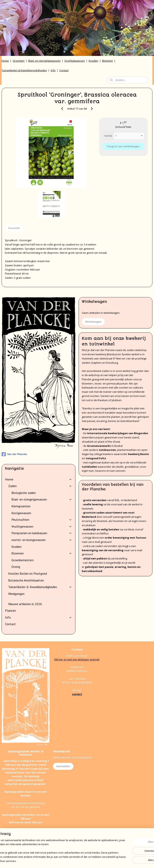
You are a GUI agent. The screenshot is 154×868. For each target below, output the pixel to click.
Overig (16, 567)
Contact (64, 70)
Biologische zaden (24, 493)
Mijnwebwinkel (122, 861)
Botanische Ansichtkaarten (26, 580)
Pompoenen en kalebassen (42, 533)
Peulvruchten (42, 520)
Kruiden (93, 61)
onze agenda (37, 845)
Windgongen (16, 594)
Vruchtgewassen (75, 61)
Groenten (19, 61)
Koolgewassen (21, 513)
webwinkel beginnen (87, 861)
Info (53, 70)
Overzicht (14, 228)
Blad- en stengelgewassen (44, 61)
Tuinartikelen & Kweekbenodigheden (24, 70)
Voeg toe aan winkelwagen (123, 146)
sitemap (63, 861)
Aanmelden (63, 766)
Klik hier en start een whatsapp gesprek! (77, 660)
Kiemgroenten (21, 506)
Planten (10, 611)
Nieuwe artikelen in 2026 (25, 604)
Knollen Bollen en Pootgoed (28, 573)
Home (5, 61)
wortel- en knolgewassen (42, 540)
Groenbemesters (23, 560)
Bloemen (107, 61)
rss (71, 861)
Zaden (40, 486)
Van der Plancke (14, 454)
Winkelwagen (93, 322)
